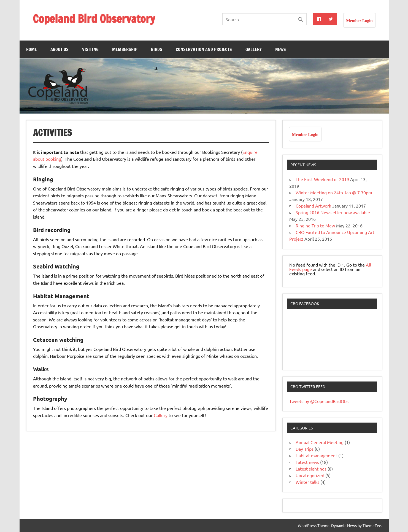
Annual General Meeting (320, 442)
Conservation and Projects (204, 49)
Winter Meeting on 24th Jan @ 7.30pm (334, 192)
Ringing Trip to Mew (315, 225)
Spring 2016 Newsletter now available (333, 212)
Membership (125, 49)
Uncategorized (310, 475)
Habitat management (316, 455)
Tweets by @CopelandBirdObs (319, 401)
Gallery (254, 49)
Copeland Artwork (313, 206)
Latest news (307, 462)
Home (32, 49)
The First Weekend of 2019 (322, 179)
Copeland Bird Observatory (94, 19)
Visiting (90, 49)
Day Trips (305, 449)
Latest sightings (311, 469)
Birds (157, 49)
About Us (60, 49)
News (281, 49)
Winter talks (307, 482)
